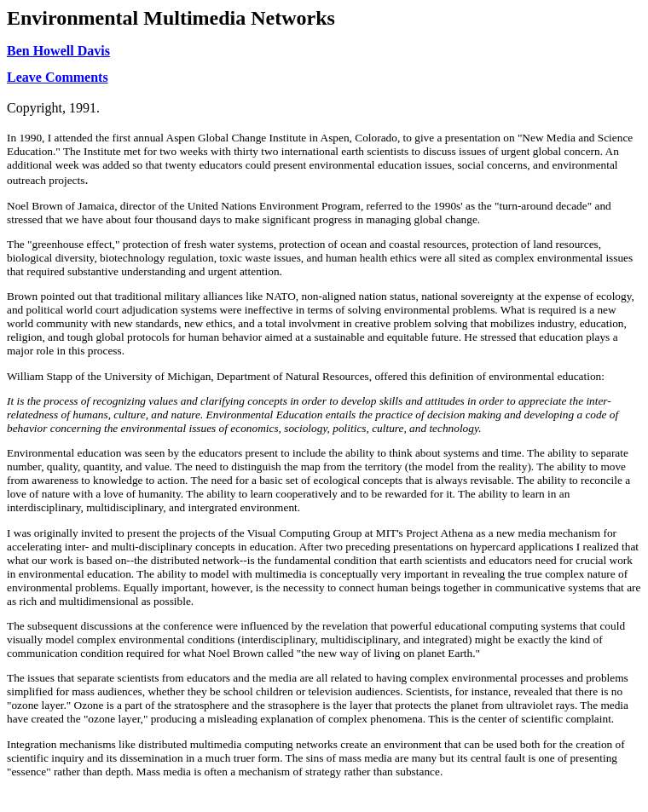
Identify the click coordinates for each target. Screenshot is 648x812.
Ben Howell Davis (58, 51)
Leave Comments (58, 77)
